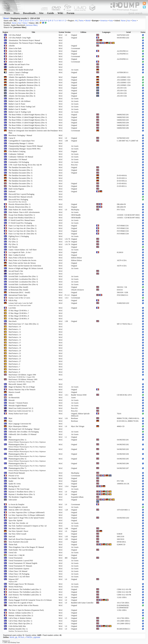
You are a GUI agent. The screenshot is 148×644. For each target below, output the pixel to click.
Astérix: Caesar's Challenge (18, 73)
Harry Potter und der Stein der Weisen (22, 263)
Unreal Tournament (15, 558)
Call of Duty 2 (14, 597)
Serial (128, 32)
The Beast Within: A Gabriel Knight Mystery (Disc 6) (28, 128)
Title (33, 32)
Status (143, 32)
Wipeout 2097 (14, 580)
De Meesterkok (14, 398)
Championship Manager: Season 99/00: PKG (25, 149)
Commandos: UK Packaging (19, 162)
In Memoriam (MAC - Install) (19, 292)
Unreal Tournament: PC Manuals (20, 566)
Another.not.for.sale (16, 67)
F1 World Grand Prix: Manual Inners (22, 220)
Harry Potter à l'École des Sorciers (21, 258)
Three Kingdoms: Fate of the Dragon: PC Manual (26, 547)
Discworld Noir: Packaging (18, 201)
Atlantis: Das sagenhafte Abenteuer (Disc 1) (24, 77)
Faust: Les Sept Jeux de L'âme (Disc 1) (22, 226)
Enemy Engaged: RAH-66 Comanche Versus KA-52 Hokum (30, 600)
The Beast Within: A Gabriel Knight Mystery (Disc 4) (28, 123)
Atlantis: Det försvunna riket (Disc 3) (22, 93)
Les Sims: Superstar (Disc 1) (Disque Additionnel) (27, 512)
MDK (11, 395)
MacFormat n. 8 (14, 369)
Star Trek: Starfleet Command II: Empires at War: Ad (28, 526)
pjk (16, 637)
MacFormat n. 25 (15, 359)
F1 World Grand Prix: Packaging (20, 223)
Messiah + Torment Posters (18, 403)
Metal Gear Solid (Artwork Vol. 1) (21, 411)
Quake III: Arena (15, 484)
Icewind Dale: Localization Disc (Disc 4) (23, 284)
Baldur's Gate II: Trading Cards (20, 112)
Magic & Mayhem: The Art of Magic (22, 387)
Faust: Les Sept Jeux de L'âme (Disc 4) (22, 234)
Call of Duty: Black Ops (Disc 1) (20, 621)
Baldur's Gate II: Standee (17, 109)
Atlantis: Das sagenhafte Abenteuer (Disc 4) (24, 85)
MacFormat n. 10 (15, 327)
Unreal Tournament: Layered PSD (21, 561)
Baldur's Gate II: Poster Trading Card (22, 107)
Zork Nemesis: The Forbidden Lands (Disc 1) (25, 589)
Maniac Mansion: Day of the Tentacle (22, 390)
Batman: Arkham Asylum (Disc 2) (21, 615)
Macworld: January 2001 (17, 384)
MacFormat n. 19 (15, 348)
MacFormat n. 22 (15, 353)
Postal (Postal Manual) (17, 473)
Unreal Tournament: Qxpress (19, 569)
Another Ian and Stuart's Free (19, 64)
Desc (134, 21)
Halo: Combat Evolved (17, 255)
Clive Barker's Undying (17, 151)
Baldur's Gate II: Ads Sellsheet (19, 101)
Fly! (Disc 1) (13, 239)
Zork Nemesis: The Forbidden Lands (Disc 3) (25, 595)
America (104, 21)
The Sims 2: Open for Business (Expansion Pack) (26, 610)
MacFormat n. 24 (15, 356)
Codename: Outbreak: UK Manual (21, 157)
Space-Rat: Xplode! (16, 520)
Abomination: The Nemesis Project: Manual (24, 40)
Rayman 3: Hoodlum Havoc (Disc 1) (22, 492)
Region (5, 32)
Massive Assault (14, 392)
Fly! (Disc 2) (13, 242)
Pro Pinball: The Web (16, 478)
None (123, 21)
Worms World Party (16, 587)
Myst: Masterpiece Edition (18, 426)
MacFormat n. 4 (14, 364)
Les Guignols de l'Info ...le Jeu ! (20, 252)
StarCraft (12, 537)
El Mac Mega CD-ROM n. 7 (19, 313)
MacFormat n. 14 (15, 337)
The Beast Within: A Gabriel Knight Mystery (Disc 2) (28, 117)
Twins (81, 21)
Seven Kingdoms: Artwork (18, 507)
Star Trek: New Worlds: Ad (18, 523)
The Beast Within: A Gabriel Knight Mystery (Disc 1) (28, 115)
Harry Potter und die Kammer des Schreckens (25, 266)
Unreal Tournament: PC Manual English (23, 563)
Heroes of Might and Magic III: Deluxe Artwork (26, 268)
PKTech (21, 637)
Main (7, 13)
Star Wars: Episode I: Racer (18, 531)
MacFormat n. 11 (15, 329)
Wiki (60, 13)
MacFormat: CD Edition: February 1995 (23, 380)
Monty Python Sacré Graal (18, 414)
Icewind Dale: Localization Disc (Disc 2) (23, 279)
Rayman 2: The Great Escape (19, 489)
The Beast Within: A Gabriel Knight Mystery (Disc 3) (28, 120)
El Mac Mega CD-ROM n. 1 (19, 311)
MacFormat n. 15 (15, 340)
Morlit (12, 637)
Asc (129, 21)
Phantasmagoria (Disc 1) (27, 441)
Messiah (12, 400)
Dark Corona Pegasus (16, 189)
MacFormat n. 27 (15, 361)
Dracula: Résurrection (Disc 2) (20, 207)
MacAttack (13, 321)
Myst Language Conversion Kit (20, 424)
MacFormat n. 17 (15, 343)
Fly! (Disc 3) (13, 244)
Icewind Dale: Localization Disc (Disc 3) (23, 282)
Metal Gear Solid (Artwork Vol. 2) (21, 408)
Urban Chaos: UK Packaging (19, 574)
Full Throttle (13, 247)
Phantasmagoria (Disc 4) (27, 455)
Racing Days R (14, 486)
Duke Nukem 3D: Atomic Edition (21, 210)
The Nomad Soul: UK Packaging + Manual (24, 429)
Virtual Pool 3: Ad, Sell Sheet (19, 577)
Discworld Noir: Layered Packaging (21, 194)
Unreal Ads (13, 553)
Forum (71, 13)
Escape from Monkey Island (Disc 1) (22, 215)
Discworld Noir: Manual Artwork (20, 197)
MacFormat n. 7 (14, 367)
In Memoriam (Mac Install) (18, 287)
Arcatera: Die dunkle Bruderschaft (21, 70)
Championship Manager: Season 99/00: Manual (26, 146)
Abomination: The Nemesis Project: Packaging (25, 43)
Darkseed (12, 192)
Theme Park (13, 545)
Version (68, 32)
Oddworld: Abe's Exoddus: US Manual (22, 434)
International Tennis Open (18, 295)
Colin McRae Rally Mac (17, 626)
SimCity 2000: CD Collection (19, 510)
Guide (51, 13)
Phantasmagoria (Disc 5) (27, 460)
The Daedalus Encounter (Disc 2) (20, 170)
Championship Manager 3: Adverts (21, 143)
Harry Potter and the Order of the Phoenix (24, 605)
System (61, 32)
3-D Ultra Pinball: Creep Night (20, 38)
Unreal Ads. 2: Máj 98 (17, 555)
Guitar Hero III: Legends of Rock (20, 603)
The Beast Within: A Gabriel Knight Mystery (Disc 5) (28, 125)
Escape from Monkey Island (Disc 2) (22, 218)
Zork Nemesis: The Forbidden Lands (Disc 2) (25, 592)
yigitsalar (37, 637)
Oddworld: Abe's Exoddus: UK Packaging (24, 432)
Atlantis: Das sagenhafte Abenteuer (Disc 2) (24, 80)
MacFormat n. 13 (15, 335)
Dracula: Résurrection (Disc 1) (20, 204)
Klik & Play (13, 300)
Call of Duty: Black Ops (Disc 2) (20, 624)
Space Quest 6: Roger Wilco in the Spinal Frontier (26, 518)
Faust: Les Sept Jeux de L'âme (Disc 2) (22, 228)
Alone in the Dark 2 (16, 54)
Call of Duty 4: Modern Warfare (20, 618)
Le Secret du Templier (17, 504)
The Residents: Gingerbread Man (20, 497)
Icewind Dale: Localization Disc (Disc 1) (23, 276)
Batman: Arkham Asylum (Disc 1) (21, 613)
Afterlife (12, 46)
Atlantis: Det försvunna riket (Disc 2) (22, 91)
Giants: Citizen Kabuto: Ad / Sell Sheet (23, 250)
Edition (83, 32)
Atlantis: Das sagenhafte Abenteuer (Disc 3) (24, 83)
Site (41, 13)
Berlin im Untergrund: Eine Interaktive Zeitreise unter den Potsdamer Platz (33, 132)
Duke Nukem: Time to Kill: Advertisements (24, 212)
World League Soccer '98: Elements (21, 584)
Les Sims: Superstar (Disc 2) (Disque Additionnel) (27, 515)
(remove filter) (32, 25)
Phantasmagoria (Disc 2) (27, 446)
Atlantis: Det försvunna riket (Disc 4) (22, 96)
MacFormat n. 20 (15, 351)
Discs (17, 13)
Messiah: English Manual (18, 406)
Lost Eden (12, 308)
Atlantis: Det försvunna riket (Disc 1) (22, 88)
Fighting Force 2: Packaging (19, 236)
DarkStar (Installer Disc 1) (18, 630)
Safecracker (13, 500)
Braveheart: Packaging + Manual (20, 135)
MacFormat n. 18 (15, 345)
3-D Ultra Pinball (15, 35)
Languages (106, 32)
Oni (10, 437)
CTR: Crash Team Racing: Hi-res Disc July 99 (25, 165)
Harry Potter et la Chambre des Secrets (22, 260)
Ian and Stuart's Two (16, 274)
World (88, 21)
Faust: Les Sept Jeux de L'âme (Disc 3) (22, 231)
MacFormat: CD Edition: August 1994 (22, 376)
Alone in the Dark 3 (16, 59)
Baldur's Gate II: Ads (16, 99)
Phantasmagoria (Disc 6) (27, 465)
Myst (10, 418)
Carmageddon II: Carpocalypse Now (22, 141)
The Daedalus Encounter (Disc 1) (20, 167)
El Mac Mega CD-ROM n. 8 (19, 316)
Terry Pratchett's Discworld (18, 542)
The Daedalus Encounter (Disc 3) (20, 173)
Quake (11, 481)
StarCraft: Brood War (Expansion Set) (22, 539)
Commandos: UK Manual (18, 159)
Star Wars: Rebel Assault (17, 534)
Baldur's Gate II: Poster (17, 104)
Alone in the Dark (15, 48)
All (76, 21)
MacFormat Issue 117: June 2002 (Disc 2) (24, 324)
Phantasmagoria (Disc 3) (27, 450)
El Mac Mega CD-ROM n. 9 (19, 319)
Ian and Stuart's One (16, 271)
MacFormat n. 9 (14, 372)
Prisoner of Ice (14, 476)
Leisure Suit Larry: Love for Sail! (21, 304)
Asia (111, 21)
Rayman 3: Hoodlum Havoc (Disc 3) (22, 494)
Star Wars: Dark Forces (17, 529)
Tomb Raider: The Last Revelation (21, 550)
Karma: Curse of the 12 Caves (19, 298)
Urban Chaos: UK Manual (18, 571)
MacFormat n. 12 (15, 332)
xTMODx (29, 637)
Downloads (29, 13)
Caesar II (12, 138)
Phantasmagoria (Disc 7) (27, 469)
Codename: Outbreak (16, 154)
